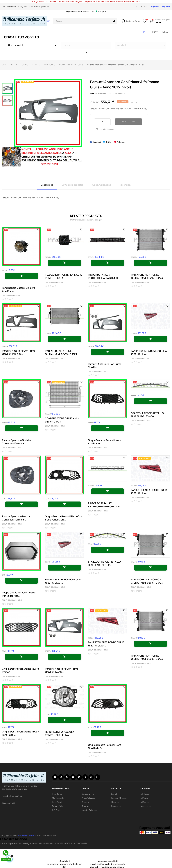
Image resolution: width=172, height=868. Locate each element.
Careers (85, 802)
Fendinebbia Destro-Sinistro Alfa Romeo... (19, 289)
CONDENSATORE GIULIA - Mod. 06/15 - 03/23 (63, 420)
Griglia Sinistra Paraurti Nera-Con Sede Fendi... (105, 746)
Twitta (109, 142)
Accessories (146, 806)
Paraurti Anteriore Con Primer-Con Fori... (106, 366)
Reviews (85, 806)
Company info (88, 794)
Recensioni (125, 185)
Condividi (97, 142)
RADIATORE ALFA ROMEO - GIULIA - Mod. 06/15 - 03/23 (147, 276)
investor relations (89, 810)
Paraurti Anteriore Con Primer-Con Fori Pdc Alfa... (20, 352)
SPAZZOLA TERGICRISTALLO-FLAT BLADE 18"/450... (148, 415)
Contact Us (141, 6)
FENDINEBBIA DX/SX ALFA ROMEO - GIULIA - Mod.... (60, 733)
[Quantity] (102, 122)
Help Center (57, 794)
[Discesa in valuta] (155, 32)
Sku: (111, 93)
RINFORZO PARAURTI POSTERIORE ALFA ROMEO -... (105, 276)
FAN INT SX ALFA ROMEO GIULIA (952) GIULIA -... (63, 581)
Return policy (58, 806)
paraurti (102, 93)
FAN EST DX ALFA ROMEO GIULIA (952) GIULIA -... (106, 644)
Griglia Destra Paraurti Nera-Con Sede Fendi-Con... (64, 518)
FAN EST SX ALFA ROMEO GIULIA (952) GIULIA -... (149, 492)
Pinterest (121, 142)
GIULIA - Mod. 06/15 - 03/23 (12, 295)
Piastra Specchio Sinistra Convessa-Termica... (17, 442)
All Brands (145, 802)
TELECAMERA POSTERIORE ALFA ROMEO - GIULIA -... (63, 276)
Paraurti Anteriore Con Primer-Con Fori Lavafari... (63, 670)
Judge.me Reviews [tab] (101, 185)
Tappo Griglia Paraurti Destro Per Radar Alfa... (19, 594)
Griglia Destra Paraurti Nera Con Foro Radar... (20, 733)
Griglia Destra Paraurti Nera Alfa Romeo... (20, 670)
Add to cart (129, 121)
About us (115, 802)
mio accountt (58, 798)
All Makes (145, 794)
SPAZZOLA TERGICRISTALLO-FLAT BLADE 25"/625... (105, 563)
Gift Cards (57, 810)
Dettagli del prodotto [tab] (72, 185)
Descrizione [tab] (47, 185)
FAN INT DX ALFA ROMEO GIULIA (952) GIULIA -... (149, 353)
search (114, 794)
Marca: (94, 93)
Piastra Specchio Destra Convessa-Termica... (16, 518)
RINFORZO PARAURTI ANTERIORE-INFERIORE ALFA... (105, 505)
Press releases (88, 798)
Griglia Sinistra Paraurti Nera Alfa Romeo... (105, 442)
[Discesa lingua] (166, 32)
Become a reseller (119, 798)
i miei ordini (57, 802)
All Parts (144, 798)
